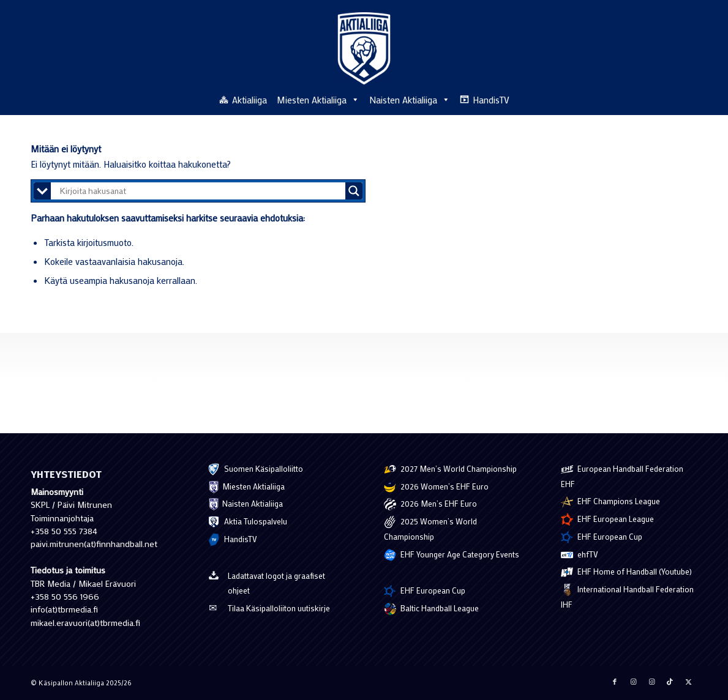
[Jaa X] (688, 682)
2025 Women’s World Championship (430, 529)
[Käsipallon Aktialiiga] (364, 48)
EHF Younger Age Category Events (452, 555)
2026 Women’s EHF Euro (436, 487)
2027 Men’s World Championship (450, 469)
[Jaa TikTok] (670, 682)
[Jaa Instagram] (633, 682)
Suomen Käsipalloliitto (255, 469)
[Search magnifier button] (354, 191)
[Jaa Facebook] (615, 682)
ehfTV (580, 555)
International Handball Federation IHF (627, 597)
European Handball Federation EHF (622, 476)
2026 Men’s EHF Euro (430, 504)
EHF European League (607, 519)
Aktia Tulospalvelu (247, 522)
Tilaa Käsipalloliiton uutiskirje (269, 609)
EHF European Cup (425, 591)
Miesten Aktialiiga (318, 100)
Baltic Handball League (431, 609)
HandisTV (491, 100)
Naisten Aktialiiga (410, 100)
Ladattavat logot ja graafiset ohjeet (266, 583)
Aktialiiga (250, 100)
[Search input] (201, 191)
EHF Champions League (610, 502)
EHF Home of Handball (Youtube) (626, 572)
